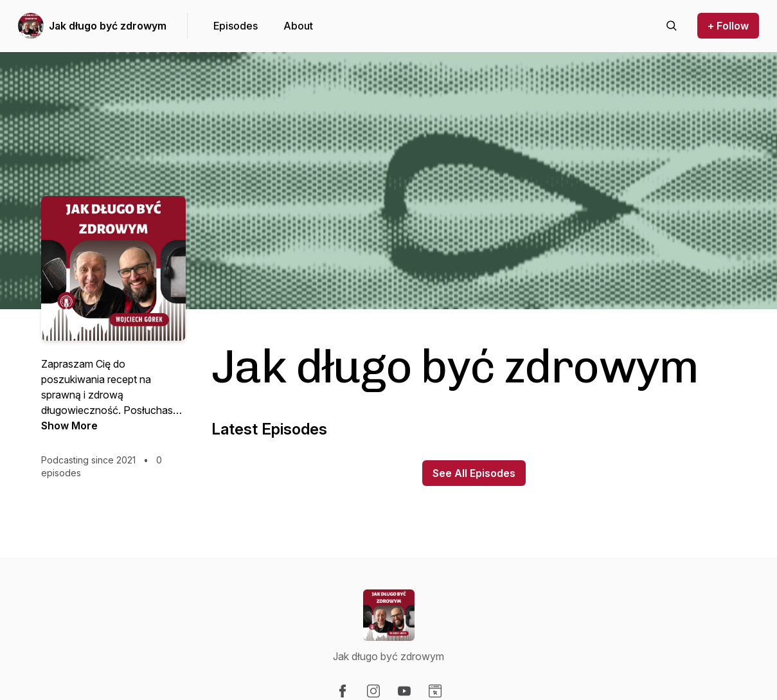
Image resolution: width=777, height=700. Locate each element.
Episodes (236, 26)
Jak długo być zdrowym (108, 26)
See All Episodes (474, 473)
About (298, 26)
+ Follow (728, 26)
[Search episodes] (672, 26)
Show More (69, 426)
